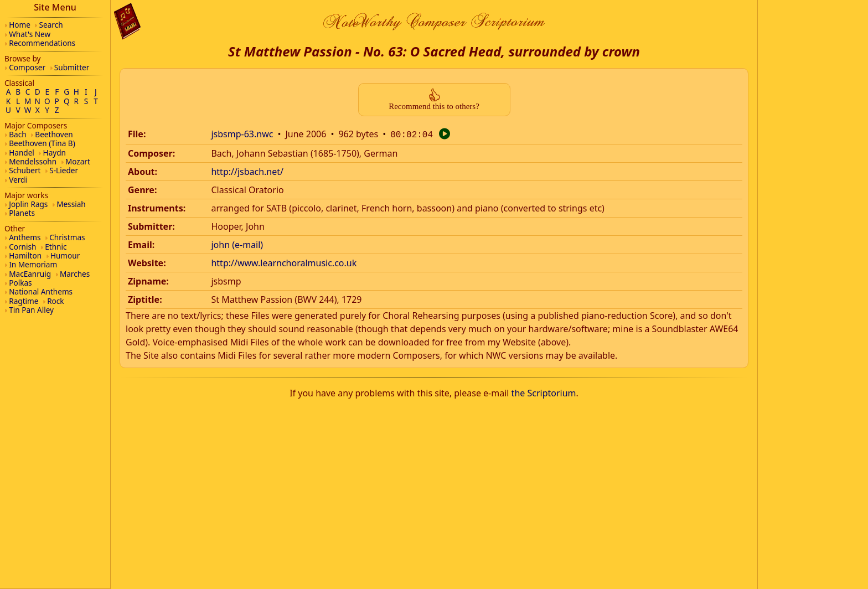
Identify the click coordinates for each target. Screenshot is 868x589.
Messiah (71, 204)
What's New (30, 34)
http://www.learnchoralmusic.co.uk (284, 262)
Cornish (22, 247)
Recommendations (42, 43)
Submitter (72, 67)
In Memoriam (33, 264)
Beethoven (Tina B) (42, 143)
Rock (55, 301)
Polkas (20, 283)
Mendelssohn (33, 161)
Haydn (55, 153)
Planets (22, 213)
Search (51, 25)
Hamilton (25, 255)
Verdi (18, 180)
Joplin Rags (28, 204)
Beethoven (54, 134)
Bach (17, 134)
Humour (65, 255)
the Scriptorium (544, 392)
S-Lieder (64, 170)
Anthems (25, 237)
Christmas (67, 237)
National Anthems (41, 291)
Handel (22, 153)
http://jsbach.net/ (247, 170)
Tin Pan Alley (31, 310)
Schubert (25, 170)
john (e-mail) (237, 244)
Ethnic (56, 247)
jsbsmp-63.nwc (242, 134)
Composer (27, 67)
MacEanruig (30, 274)
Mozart (78, 161)
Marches (75, 274)
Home (20, 25)
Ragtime (24, 301)
